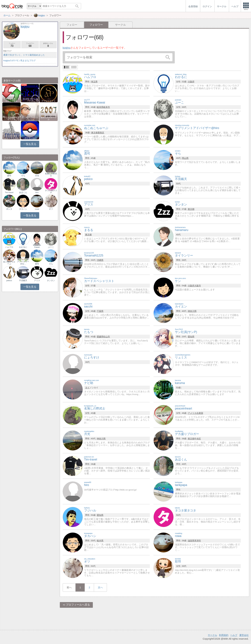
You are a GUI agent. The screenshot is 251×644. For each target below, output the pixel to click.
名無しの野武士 (51, 175)
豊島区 (101, 133)
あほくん (23, 192)
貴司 (9, 176)
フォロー (72, 25)
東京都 (94, 133)
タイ (87, 388)
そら (23, 176)
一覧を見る (30, 144)
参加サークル (48, 45)
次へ (100, 587)
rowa (37, 209)
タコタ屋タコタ (51, 191)
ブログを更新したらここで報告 (11, 100)
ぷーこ (51, 247)
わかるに (23, 247)
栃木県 (100, 541)
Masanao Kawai (37, 246)
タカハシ (23, 209)
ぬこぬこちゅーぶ (9, 263)
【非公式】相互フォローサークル (11, 137)
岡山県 (185, 158)
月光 (37, 176)
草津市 (198, 541)
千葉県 (100, 311)
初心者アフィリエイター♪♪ (30, 118)
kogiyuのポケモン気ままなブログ (20, 60)
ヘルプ (234, 635)
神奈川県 (192, 311)
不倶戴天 (23, 280)
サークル (120, 25)
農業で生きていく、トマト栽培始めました (24, 55)
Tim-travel (9, 192)
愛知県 (191, 337)
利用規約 (224, 635)
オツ (51, 209)
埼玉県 (94, 82)
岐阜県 (100, 107)
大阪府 (191, 82)
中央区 (198, 439)
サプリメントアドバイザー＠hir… (23, 262)
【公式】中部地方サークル (11, 118)
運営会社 (244, 635)
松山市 (107, 337)
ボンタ (9, 209)
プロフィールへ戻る (78, 605)
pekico (9, 280)
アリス (37, 280)
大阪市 (198, 286)
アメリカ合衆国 (195, 413)
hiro (37, 192)
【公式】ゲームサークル (30, 100)
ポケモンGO (30, 138)
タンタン (51, 280)
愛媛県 (100, 337)
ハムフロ (9, 247)
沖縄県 (100, 260)
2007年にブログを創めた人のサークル (49, 117)
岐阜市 (107, 107)
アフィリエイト (49, 101)
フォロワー (30, 45)
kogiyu (67, 48)
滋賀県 (191, 541)
